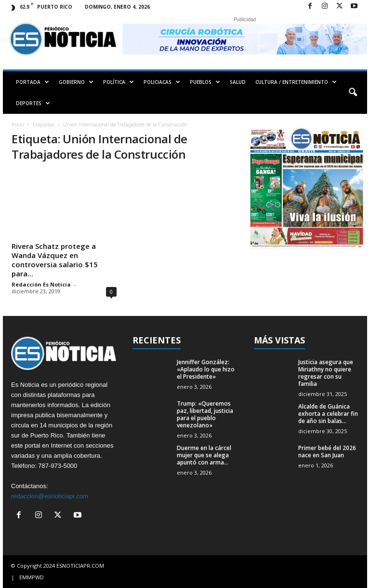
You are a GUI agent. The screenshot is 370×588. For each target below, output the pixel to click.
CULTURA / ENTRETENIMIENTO (296, 82)
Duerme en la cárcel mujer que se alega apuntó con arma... (204, 455)
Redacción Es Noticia (41, 284)
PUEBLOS (205, 82)
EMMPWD (32, 577)
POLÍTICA (119, 82)
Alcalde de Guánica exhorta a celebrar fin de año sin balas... (328, 414)
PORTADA (33, 82)
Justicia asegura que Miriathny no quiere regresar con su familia (326, 373)
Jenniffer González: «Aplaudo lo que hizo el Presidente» (206, 369)
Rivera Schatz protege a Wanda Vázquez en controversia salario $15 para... (55, 260)
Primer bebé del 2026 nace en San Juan (327, 451)
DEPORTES (33, 103)
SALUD (238, 82)
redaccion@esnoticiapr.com (50, 496)
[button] (353, 93)
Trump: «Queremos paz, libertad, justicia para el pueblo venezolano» (205, 414)
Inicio (18, 124)
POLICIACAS (162, 82)
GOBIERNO (76, 82)
